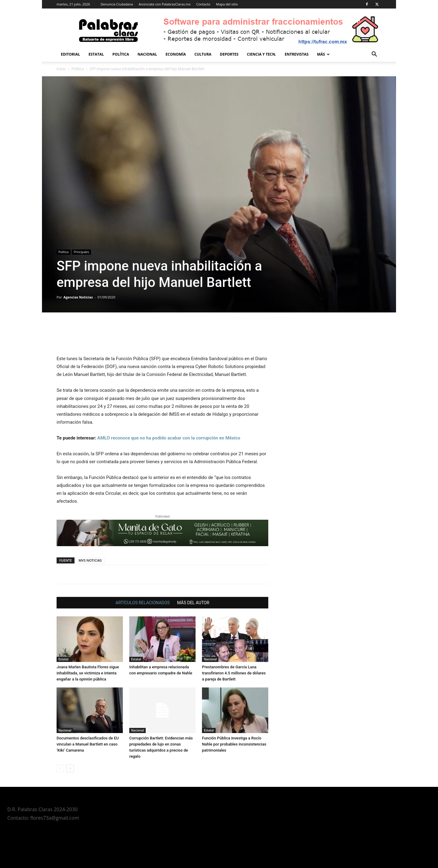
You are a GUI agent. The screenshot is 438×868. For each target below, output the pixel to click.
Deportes (229, 54)
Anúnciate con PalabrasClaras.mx (165, 4)
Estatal (96, 54)
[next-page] (70, 768)
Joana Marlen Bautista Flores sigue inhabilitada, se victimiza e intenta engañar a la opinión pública (88, 673)
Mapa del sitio (227, 4)
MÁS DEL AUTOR (193, 603)
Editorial (70, 54)
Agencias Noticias (78, 297)
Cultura (203, 54)
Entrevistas (297, 54)
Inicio (61, 69)
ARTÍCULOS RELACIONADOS (143, 603)
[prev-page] (60, 768)
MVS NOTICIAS (90, 560)
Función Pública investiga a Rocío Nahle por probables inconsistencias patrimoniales (234, 744)
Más (323, 54)
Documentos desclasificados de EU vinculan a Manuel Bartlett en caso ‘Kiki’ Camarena (88, 744)
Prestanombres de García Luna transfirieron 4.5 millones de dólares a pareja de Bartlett (234, 673)
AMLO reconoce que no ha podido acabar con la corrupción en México (169, 438)
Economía (176, 54)
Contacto (203, 4)
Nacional (147, 54)
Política (121, 54)
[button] (374, 55)
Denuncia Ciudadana (117, 4)
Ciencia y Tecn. (262, 54)
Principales (82, 252)
